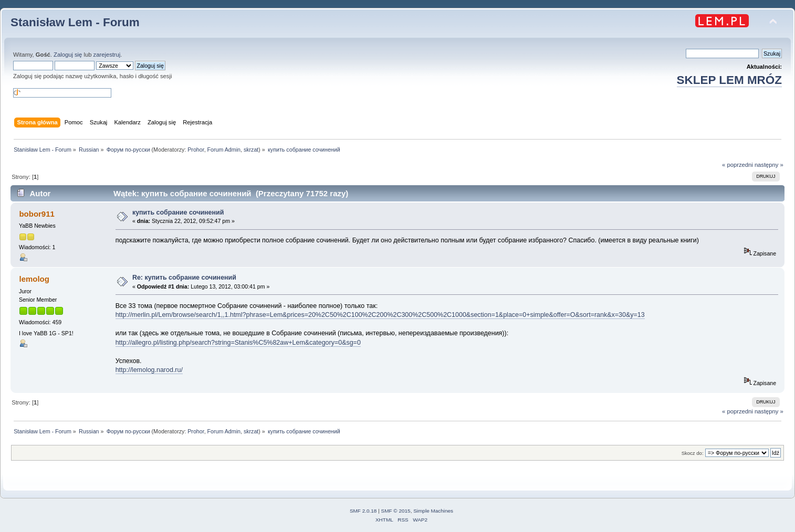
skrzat (251, 150)
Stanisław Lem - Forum (75, 22)
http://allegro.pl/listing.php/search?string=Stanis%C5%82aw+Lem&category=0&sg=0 (238, 343)
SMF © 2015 (396, 511)
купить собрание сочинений (178, 212)
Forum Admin (224, 150)
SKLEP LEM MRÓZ (729, 80)
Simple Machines (433, 511)
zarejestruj (107, 55)
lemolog (34, 279)
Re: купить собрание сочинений (184, 278)
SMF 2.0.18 (363, 511)
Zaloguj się (68, 55)
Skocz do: (693, 453)
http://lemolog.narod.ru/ (149, 370)
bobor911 (36, 214)
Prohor (196, 150)
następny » (769, 165)
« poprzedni (738, 165)
